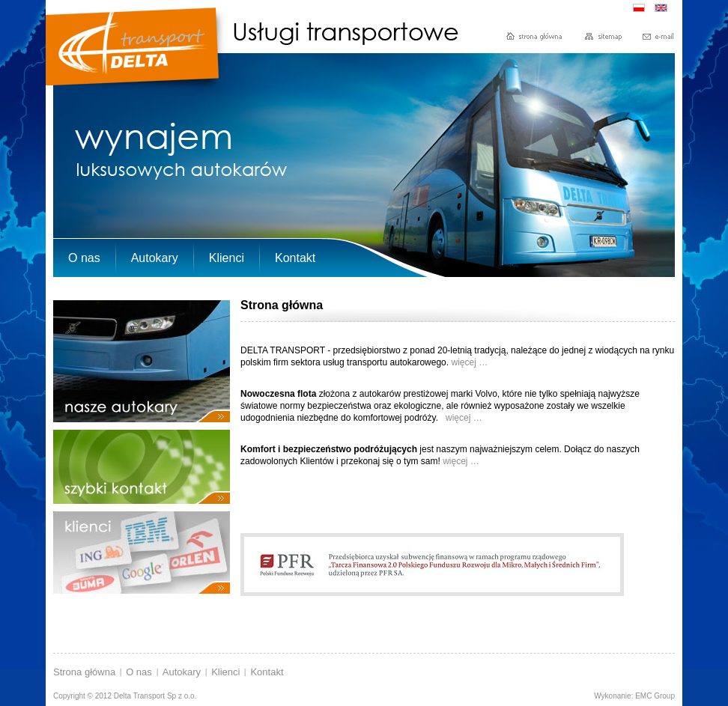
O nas (139, 672)
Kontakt (267, 672)
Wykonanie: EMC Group (634, 696)
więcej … (470, 362)
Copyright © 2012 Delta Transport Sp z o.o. (125, 696)
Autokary (182, 672)
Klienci (225, 672)
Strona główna (84, 672)
